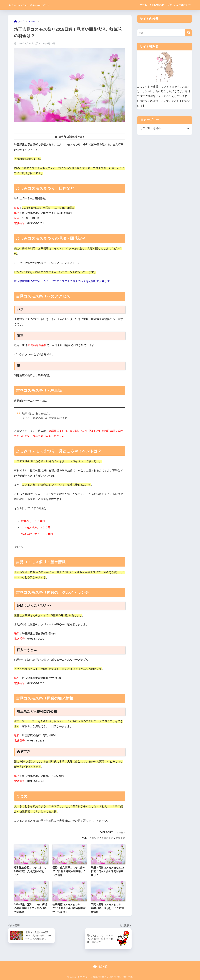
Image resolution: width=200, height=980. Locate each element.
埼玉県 (122, 838)
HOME (100, 967)
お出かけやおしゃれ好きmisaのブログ (42, 5)
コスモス (120, 832)
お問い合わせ (157, 5)
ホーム (143, 5)
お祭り (95, 838)
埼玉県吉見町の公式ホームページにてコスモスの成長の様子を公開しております (62, 281)
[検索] (189, 33)
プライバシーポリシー (179, 5)
